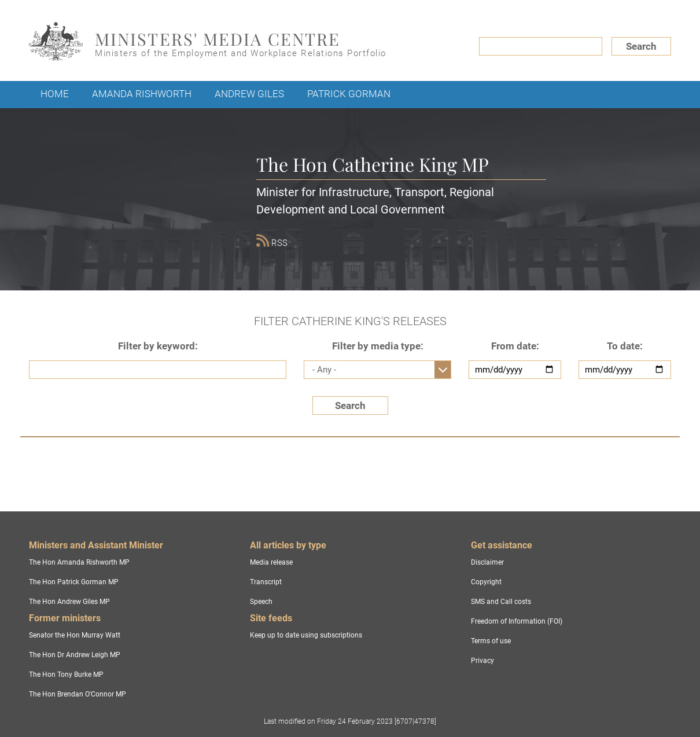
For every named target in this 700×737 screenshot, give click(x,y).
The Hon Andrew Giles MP (69, 602)
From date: (515, 346)
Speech (261, 602)
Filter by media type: (378, 346)
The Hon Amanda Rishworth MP (79, 562)
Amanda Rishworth (142, 94)
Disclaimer (487, 562)
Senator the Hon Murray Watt (75, 635)
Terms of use (491, 641)
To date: (625, 346)
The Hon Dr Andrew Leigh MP (75, 655)
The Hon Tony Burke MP (66, 675)
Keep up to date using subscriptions (306, 635)
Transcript (266, 582)
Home (55, 94)
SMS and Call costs (501, 602)
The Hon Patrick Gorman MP (74, 582)
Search (641, 46)
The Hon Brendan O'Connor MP (78, 694)
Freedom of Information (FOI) (517, 621)
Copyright (486, 582)
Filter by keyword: (158, 346)
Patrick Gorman (349, 94)
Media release (271, 562)
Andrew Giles (249, 94)
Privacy (482, 661)
